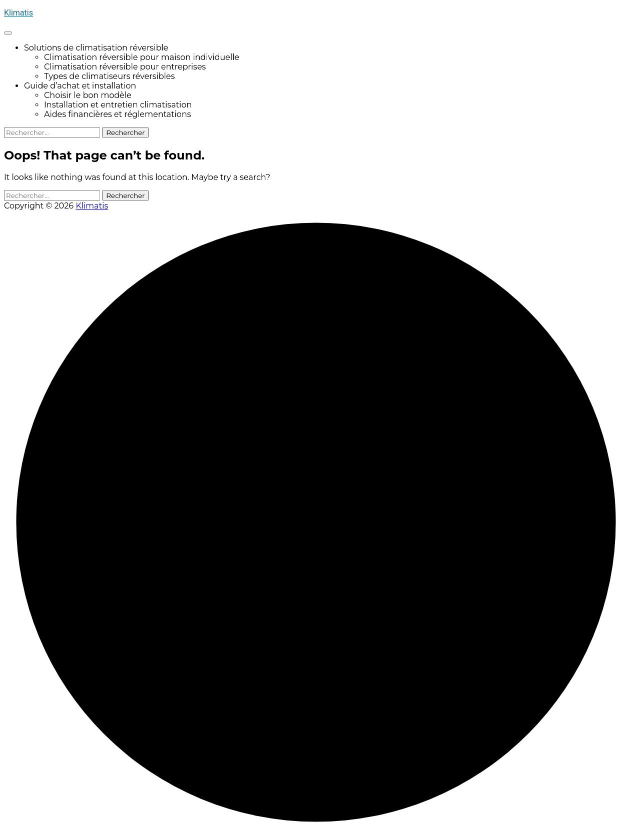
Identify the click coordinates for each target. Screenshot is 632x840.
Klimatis (19, 13)
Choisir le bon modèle (88, 95)
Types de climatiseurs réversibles (109, 76)
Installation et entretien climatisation (118, 105)
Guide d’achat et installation (80, 86)
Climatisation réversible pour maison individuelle (142, 57)
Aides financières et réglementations (118, 114)
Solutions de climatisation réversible (96, 48)
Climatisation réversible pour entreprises (125, 67)
